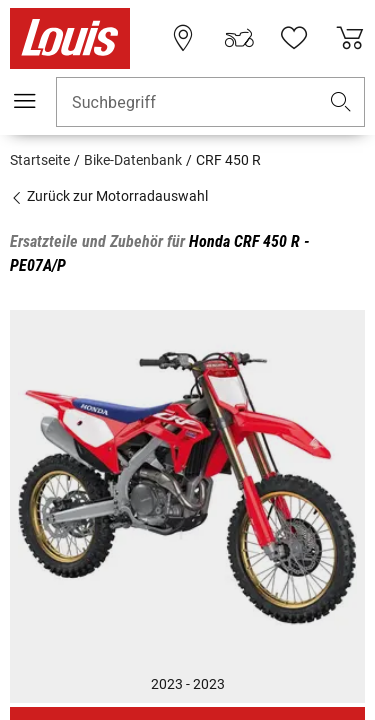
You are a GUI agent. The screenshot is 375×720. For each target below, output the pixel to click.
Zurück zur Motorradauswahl (109, 196)
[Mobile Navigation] (25, 101)
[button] (341, 102)
